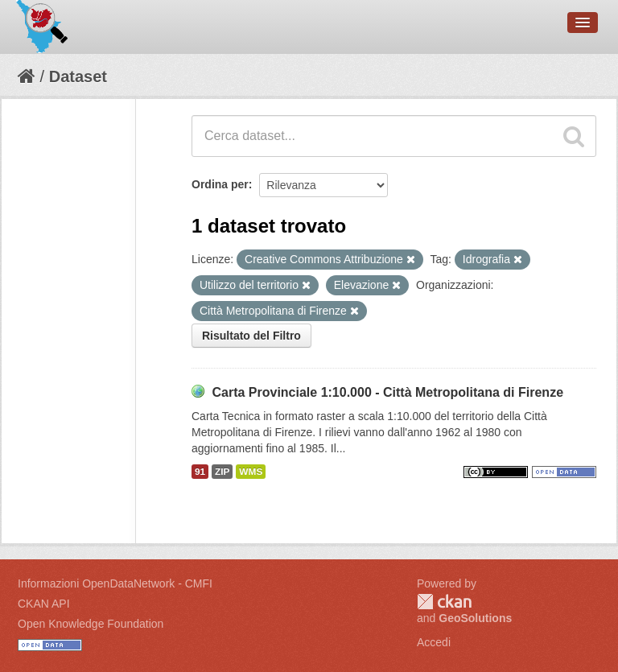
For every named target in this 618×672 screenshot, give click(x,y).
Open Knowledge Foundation (91, 624)
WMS (251, 472)
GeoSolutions (475, 618)
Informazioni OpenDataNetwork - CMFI (115, 583)
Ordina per (220, 184)
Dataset (78, 76)
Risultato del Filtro (251, 336)
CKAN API (44, 604)
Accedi (434, 642)
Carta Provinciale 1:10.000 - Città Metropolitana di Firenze (387, 392)
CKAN (444, 602)
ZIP (222, 472)
